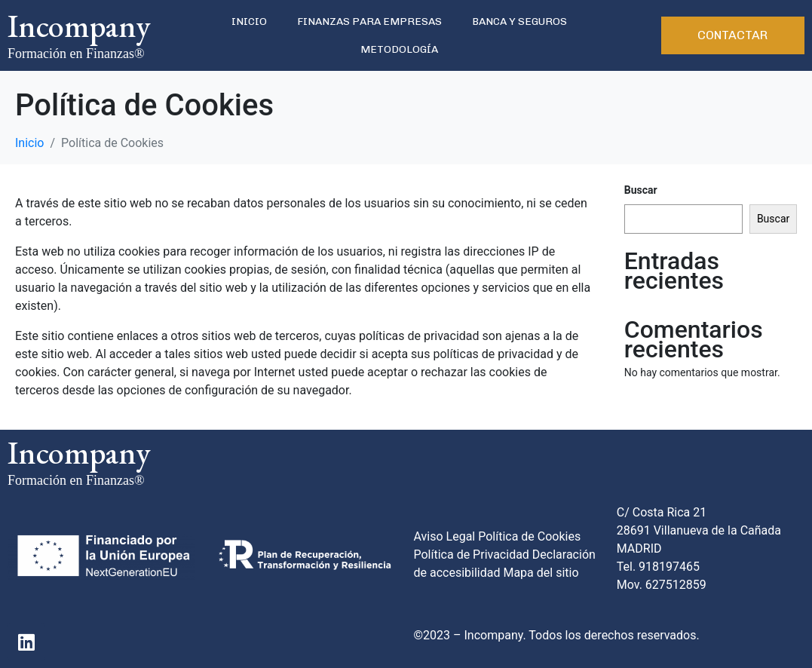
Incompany (79, 26)
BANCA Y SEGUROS (519, 21)
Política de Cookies (529, 536)
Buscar (641, 190)
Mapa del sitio (541, 573)
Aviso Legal (445, 536)
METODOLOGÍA (399, 49)
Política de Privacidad (472, 555)
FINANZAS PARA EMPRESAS (369, 21)
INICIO (249, 21)
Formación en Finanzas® (76, 54)
